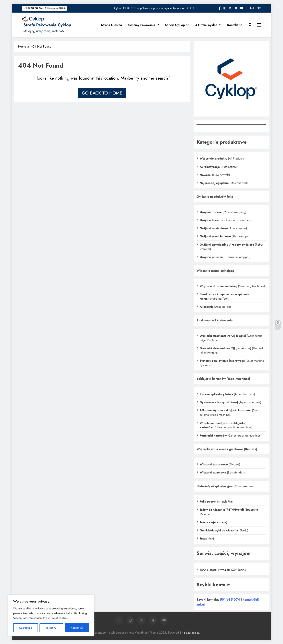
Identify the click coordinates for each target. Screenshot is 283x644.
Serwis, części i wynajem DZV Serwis (223, 570)
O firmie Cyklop (206, 25)
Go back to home (102, 93)
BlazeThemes (192, 633)
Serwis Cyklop (175, 25)
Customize (26, 628)
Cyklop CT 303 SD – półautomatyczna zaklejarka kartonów (149, 8)
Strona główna (111, 25)
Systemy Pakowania (141, 25)
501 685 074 (230, 600)
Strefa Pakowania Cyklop (47, 25)
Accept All (77, 628)
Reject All (51, 628)
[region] (51, 616)
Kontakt (232, 25)
